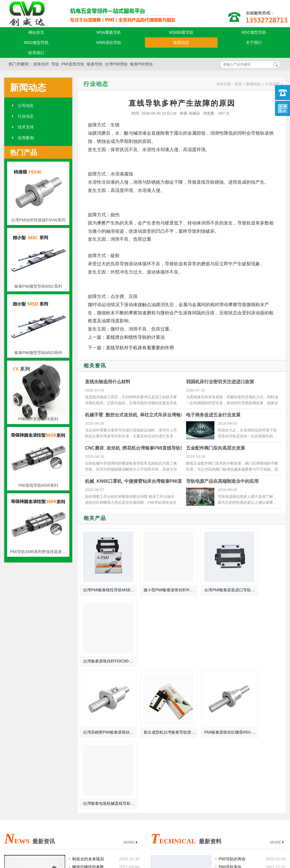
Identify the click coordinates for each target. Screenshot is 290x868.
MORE (131, 683)
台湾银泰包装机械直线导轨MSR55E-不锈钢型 (261, 644)
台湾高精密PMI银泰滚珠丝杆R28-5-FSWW (105, 644)
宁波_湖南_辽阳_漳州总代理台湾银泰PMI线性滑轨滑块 (95, 731)
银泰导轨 (95, 64)
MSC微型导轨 (254, 32)
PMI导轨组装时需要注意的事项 (242, 731)
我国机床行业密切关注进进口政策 (220, 382)
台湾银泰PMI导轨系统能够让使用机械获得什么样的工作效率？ (95, 715)
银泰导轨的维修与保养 (238, 723)
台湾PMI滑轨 (116, 64)
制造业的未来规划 (88, 699)
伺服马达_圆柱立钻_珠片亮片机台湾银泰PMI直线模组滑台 (95, 747)
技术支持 (26, 127)
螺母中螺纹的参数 (88, 707)
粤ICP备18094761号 (206, 834)
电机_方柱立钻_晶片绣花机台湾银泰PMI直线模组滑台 (95, 755)
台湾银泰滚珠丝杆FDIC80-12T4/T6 (261, 581)
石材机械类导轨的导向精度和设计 (242, 739)
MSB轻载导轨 (181, 32)
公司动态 (26, 105)
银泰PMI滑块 (141, 64)
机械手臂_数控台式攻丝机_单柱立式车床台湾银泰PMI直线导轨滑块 (153, 415)
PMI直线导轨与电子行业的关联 (95, 723)
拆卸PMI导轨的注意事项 (240, 747)
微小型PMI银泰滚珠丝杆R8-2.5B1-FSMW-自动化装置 (157, 581)
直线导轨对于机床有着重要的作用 (140, 348)
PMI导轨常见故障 (234, 755)
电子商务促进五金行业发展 (213, 415)
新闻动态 (181, 43)
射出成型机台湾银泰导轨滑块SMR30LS (157, 644)
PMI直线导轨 (73, 64)
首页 (238, 84)
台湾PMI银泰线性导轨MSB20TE (105, 581)
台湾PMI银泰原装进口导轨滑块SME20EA (209, 581)
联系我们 (36, 53)
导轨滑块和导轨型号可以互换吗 (242, 715)
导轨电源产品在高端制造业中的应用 (222, 481)
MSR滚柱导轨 (109, 43)
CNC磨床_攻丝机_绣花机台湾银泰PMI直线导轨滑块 (137, 448)
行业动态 (26, 116)
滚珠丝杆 (41, 64)
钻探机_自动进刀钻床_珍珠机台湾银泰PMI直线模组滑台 (95, 739)
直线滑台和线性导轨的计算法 (135, 337)
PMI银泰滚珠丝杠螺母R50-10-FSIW (209, 644)
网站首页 (36, 32)
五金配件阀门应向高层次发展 (216, 448)
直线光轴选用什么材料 (108, 382)
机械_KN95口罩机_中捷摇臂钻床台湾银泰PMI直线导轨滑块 (145, 481)
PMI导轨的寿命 (232, 699)
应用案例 (26, 138)
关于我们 (254, 43)
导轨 (55, 64)
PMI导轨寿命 (230, 707)
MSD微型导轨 (36, 43)
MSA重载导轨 (109, 32)
